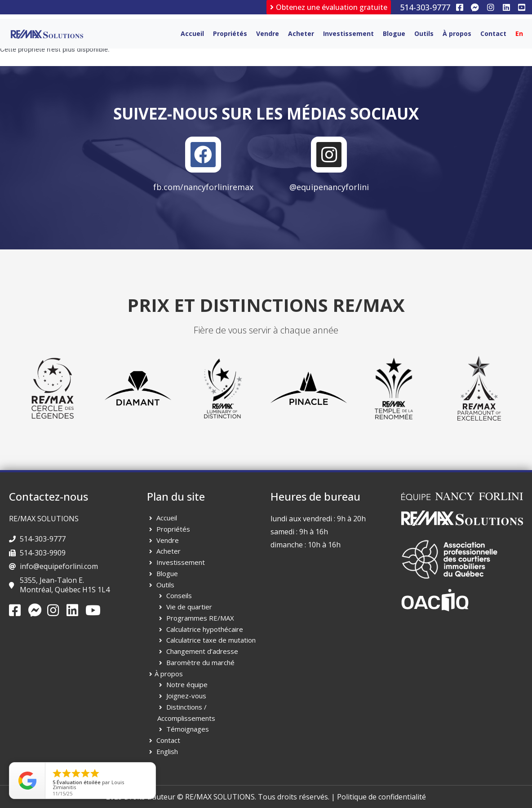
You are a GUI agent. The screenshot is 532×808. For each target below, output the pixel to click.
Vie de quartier (189, 607)
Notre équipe (187, 684)
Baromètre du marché (200, 662)
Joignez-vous (186, 696)
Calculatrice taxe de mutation (211, 640)
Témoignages (188, 729)
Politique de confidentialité (381, 797)
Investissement (348, 33)
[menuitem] (519, 34)
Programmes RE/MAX (200, 618)
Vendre (268, 33)
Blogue (394, 33)
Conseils (179, 595)
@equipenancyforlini (329, 187)
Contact (493, 33)
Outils (424, 33)
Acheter (301, 33)
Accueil (192, 33)
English (167, 751)
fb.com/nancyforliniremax (203, 187)
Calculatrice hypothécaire (205, 629)
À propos (457, 33)
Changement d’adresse (202, 651)
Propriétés (230, 33)
